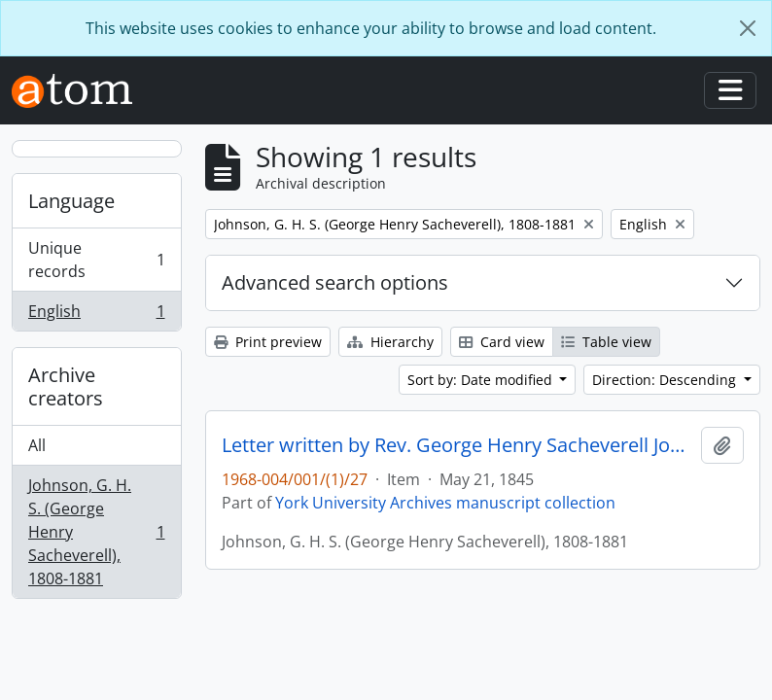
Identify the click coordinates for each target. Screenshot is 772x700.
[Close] (748, 28)
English (96, 315)
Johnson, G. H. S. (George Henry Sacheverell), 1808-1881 (96, 532)
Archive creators (66, 386)
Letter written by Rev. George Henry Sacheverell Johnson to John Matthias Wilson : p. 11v (458, 445)
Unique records (96, 260)
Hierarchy (390, 342)
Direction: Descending (666, 380)
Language (71, 201)
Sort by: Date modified (482, 380)
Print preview (268, 342)
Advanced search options (335, 282)
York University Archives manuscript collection (445, 503)
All (37, 445)
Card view (502, 342)
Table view (606, 342)
